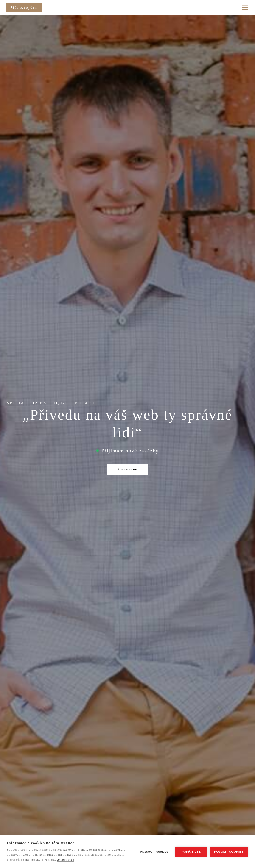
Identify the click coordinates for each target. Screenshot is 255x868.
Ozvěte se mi (128, 469)
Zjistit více (66, 860)
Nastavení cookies (154, 852)
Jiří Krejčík (24, 7)
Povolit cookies (229, 852)
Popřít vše (191, 852)
